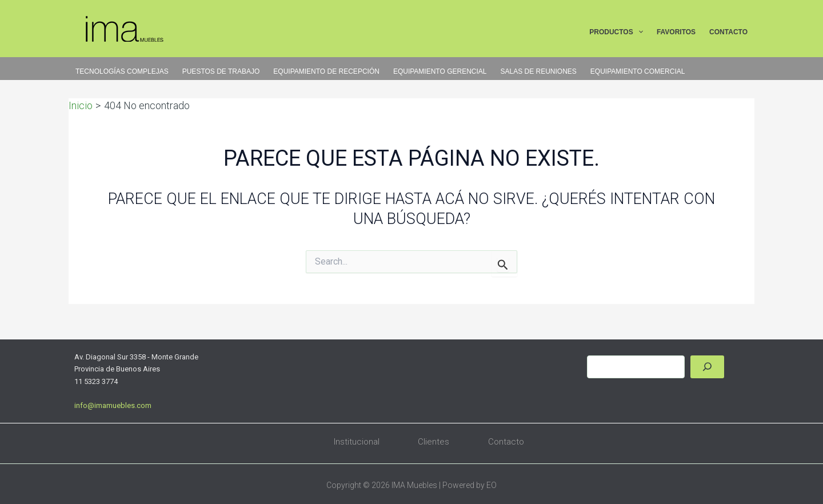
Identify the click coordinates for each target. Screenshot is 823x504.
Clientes (434, 442)
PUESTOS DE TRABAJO (221, 71)
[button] (638, 33)
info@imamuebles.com (113, 405)
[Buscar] (707, 367)
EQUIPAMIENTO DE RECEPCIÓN (326, 71)
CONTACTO (728, 32)
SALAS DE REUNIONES (538, 71)
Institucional (357, 442)
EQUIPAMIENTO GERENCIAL (440, 71)
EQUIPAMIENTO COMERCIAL (638, 71)
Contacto (506, 442)
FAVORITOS (676, 32)
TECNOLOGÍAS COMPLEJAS (122, 71)
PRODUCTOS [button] (616, 33)
